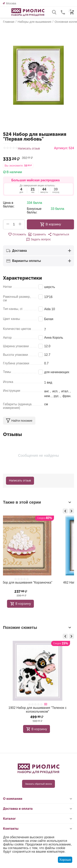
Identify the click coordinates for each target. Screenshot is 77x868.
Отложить (17, 234)
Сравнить (37, 234)
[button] (58, 234)
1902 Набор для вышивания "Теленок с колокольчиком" (38, 710)
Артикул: (61, 148)
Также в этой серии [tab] (38, 502)
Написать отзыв (29, 148)
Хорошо (65, 860)
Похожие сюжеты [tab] (38, 627)
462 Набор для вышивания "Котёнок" (38, 582)
